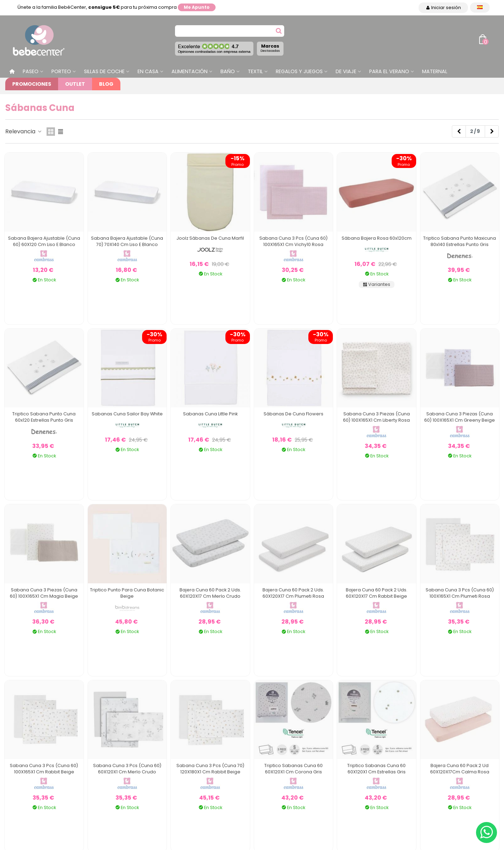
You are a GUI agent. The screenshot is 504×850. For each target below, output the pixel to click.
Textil (255, 71)
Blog (106, 84)
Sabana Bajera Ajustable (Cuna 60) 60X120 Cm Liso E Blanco (44, 241)
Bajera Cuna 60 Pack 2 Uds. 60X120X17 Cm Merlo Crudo (210, 593)
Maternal (435, 71)
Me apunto (197, 7)
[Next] (492, 132)
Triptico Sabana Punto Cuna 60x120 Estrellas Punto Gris (44, 417)
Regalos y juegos (299, 71)
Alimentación (190, 71)
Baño (228, 71)
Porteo (61, 71)
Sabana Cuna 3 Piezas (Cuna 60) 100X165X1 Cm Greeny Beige (460, 417)
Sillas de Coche (104, 71)
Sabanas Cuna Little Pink (210, 414)
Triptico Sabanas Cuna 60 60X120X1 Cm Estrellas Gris (376, 769)
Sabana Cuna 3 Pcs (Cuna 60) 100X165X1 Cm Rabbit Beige (44, 769)
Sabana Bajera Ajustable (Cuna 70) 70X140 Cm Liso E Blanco (127, 241)
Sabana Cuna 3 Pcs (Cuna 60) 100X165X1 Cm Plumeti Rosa (460, 593)
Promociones (32, 84)
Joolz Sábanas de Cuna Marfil (210, 238)
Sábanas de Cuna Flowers (293, 414)
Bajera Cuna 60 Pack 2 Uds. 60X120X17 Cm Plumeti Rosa (293, 593)
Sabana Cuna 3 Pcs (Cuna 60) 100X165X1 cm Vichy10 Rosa (293, 241)
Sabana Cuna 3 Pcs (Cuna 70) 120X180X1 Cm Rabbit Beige (210, 769)
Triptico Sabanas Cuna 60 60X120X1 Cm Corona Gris (293, 769)
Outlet (75, 84)
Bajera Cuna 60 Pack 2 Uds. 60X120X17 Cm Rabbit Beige (377, 593)
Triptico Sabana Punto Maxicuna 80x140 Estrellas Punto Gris (460, 241)
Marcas (270, 48)
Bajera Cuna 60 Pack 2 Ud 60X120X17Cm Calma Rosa (460, 769)
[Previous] (459, 132)
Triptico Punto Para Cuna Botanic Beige (127, 593)
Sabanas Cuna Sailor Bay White (127, 414)
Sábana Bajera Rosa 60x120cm (377, 238)
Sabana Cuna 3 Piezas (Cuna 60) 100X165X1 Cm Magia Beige (44, 593)
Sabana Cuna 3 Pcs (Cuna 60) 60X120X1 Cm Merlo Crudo (127, 769)
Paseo (31, 71)
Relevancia (24, 131)
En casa (148, 71)
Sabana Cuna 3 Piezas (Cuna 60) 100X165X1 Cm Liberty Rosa (376, 417)
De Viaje (346, 71)
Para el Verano (389, 71)
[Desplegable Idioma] (480, 8)
